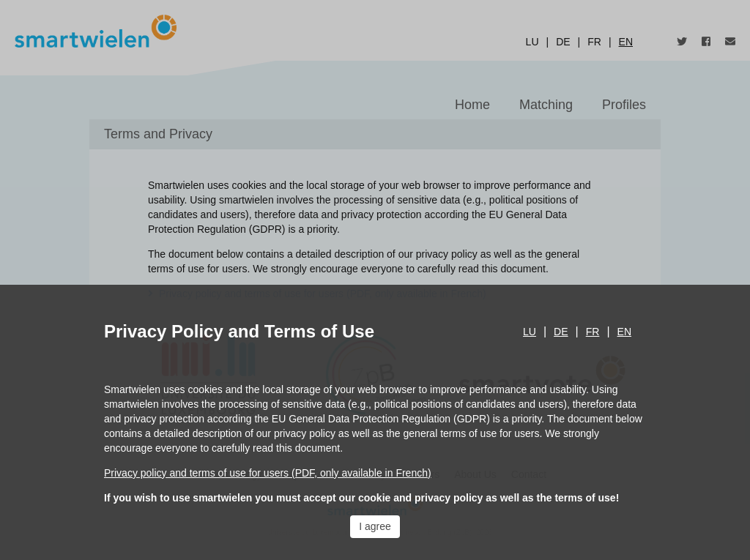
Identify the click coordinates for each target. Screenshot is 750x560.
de (561, 332)
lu (530, 332)
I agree (375, 526)
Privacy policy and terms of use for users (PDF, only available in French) (268, 473)
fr (593, 332)
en (624, 332)
